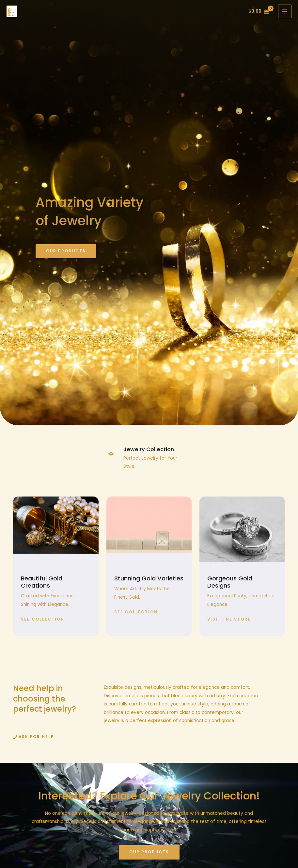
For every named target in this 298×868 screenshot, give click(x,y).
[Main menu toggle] (285, 11)
